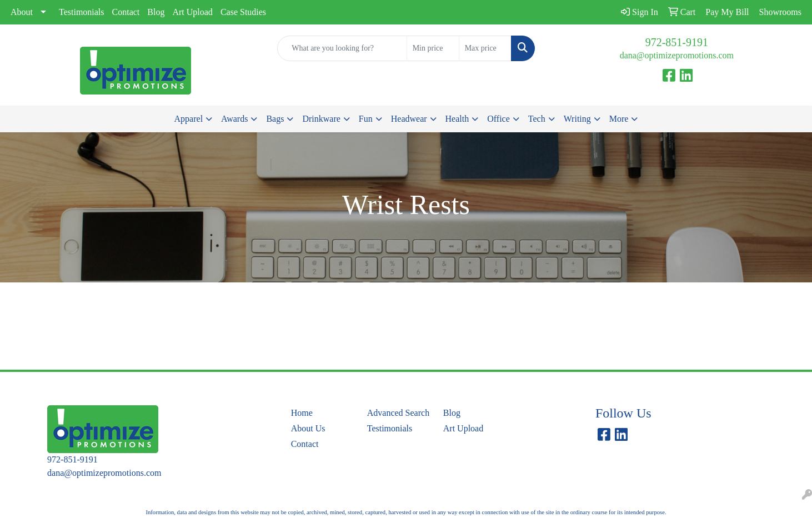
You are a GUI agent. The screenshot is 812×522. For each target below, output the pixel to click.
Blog (156, 12)
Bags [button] (275, 119)
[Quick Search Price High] (485, 48)
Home (302, 413)
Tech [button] (537, 119)
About (22, 12)
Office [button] (498, 119)
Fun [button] (366, 119)
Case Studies (243, 12)
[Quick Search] (342, 48)
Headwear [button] (409, 119)
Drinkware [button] (321, 119)
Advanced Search (398, 413)
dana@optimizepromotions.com (677, 55)
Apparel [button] (189, 119)
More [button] (619, 119)
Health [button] (457, 119)
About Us (308, 428)
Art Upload (192, 12)
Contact (126, 12)
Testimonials (82, 12)
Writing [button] (577, 119)
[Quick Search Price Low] (433, 48)
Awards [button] (234, 119)
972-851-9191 (677, 42)
